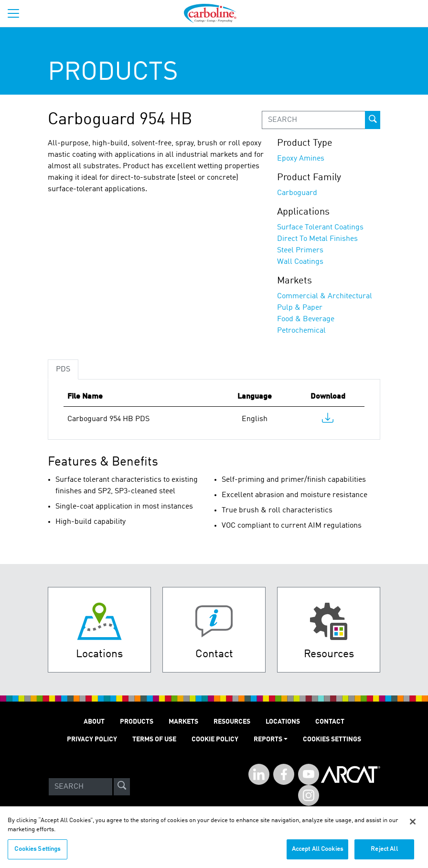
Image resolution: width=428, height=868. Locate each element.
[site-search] (122, 787)
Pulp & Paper (300, 308)
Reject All (384, 853)
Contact (330, 722)
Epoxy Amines (301, 159)
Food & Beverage (306, 319)
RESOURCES (232, 722)
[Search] (80, 787)
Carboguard (297, 193)
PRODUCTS (137, 722)
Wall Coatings (300, 262)
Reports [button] (268, 739)
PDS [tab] (63, 369)
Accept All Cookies (317, 853)
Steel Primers (300, 250)
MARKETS (183, 722)
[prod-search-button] (373, 120)
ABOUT (94, 722)
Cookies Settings (37, 853)
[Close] (413, 826)
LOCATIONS (283, 722)
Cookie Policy (215, 739)
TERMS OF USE (154, 739)
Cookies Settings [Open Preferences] (332, 739)
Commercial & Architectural (325, 296)
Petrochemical (301, 331)
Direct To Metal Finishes (317, 239)
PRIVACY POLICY (92, 739)
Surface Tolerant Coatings (320, 228)
